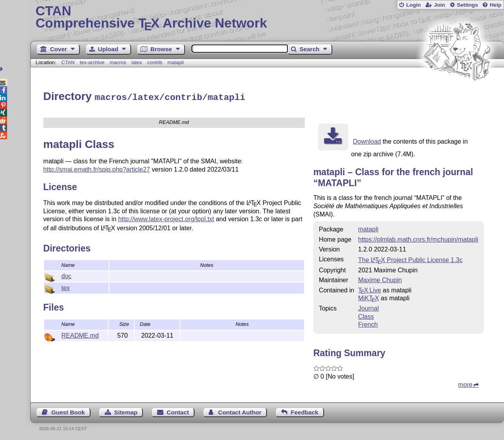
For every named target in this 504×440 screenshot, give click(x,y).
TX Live (369, 289)
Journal (368, 307)
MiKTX (368, 297)
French (368, 323)
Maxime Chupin (380, 279)
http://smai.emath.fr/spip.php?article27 (97, 168)
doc (67, 275)
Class (366, 315)
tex (66, 287)
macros (118, 62)
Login (413, 5)
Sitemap (126, 411)
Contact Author (240, 411)
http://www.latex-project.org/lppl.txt (166, 218)
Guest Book (68, 411)
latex (137, 62)
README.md (80, 334)
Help (496, 5)
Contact (178, 411)
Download (367, 140)
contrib (155, 62)
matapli (175, 62)
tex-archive (92, 62)
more (465, 384)
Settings (467, 5)
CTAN (68, 62)
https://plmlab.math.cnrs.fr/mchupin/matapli (418, 238)
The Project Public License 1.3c (410, 259)
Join (439, 5)
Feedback (304, 411)
